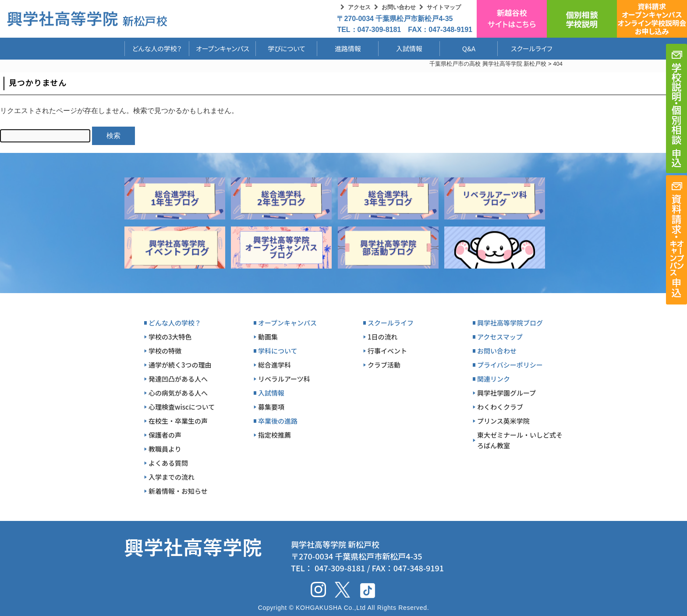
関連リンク (494, 379)
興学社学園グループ (506, 393)
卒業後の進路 (278, 421)
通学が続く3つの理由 (180, 365)
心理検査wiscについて (182, 407)
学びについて (287, 48)
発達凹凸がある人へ (178, 379)
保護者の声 (165, 435)
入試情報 (409, 48)
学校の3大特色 (170, 337)
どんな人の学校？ (157, 48)
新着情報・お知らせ (178, 491)
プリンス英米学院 (503, 421)
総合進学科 (274, 365)
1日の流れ (383, 337)
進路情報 (348, 48)
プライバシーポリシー (510, 365)
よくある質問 (168, 463)
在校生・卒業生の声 (178, 421)
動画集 (268, 337)
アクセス (359, 7)
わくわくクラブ (500, 407)
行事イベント (387, 351)
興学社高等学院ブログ (510, 323)
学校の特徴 (165, 351)
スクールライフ (525, 48)
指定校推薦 (274, 435)
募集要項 (271, 407)
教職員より (165, 449)
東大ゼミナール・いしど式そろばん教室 (520, 440)
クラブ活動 (384, 365)
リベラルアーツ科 (284, 379)
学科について (278, 351)
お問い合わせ (399, 7)
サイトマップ (444, 7)
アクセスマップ (500, 337)
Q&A (469, 48)
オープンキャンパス (223, 48)
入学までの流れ (172, 477)
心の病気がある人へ (178, 393)
